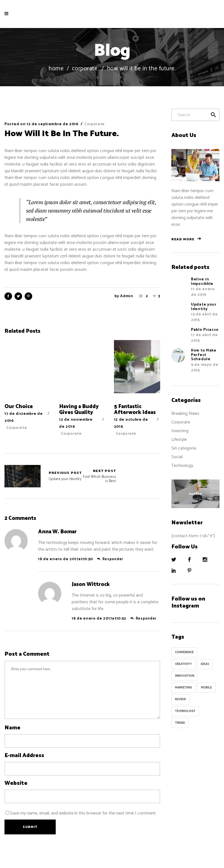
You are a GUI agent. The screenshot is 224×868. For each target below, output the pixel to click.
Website (16, 783)
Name (12, 728)
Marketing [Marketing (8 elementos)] (184, 688)
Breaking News (185, 414)
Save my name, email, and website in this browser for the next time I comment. (83, 813)
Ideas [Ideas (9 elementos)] (205, 664)
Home (56, 69)
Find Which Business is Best (99, 476)
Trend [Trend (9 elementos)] (180, 723)
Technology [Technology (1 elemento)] (185, 711)
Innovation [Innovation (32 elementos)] (185, 676)
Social (177, 457)
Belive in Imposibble (202, 281)
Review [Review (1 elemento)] (180, 699)
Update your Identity (23, 476)
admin (127, 296)
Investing (180, 431)
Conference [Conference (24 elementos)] (184, 652)
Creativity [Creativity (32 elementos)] (183, 664)
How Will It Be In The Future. (62, 134)
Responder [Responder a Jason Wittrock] (146, 619)
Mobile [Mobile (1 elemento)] (207, 688)
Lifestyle (179, 440)
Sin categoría (184, 448)
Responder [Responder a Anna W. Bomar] (113, 559)
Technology (182, 466)
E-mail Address (24, 756)
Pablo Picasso (205, 330)
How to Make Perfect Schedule (204, 355)
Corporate (85, 69)
